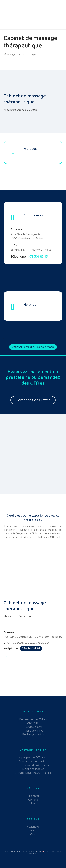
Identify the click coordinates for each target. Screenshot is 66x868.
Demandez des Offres (33, 400)
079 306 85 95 (38, 257)
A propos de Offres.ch (33, 758)
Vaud (33, 834)
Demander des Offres (33, 719)
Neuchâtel (33, 827)
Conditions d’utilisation (33, 761)
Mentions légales (33, 769)
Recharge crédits (33, 734)
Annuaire (33, 723)
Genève (33, 800)
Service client (33, 727)
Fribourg (33, 796)
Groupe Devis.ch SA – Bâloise (33, 773)
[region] (33, 456)
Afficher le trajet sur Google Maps (33, 347)
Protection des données (33, 765)
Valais (33, 830)
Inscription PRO (33, 731)
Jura (33, 803)
